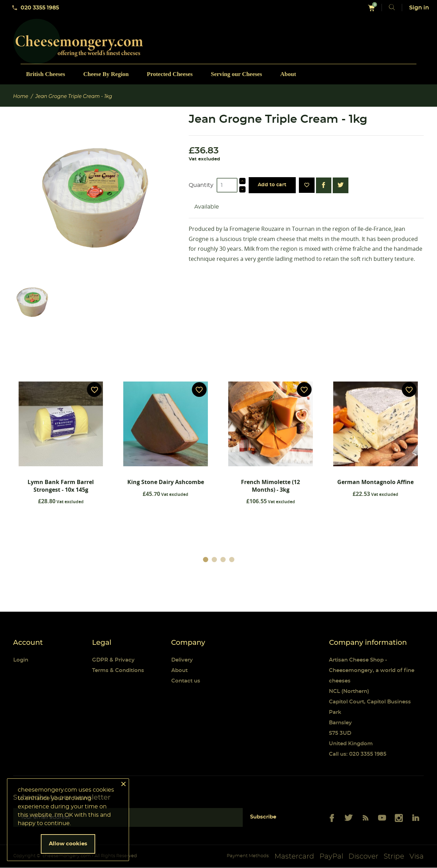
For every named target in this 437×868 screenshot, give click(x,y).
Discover (363, 857)
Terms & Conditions (118, 671)
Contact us (186, 681)
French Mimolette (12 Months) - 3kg (270, 486)
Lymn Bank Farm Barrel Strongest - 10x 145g (61, 486)
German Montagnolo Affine (375, 482)
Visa (417, 857)
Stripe (394, 857)
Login (21, 660)
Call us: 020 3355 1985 (358, 754)
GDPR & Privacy (113, 660)
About (179, 671)
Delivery (182, 660)
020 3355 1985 (35, 8)
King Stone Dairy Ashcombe (166, 482)
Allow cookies (68, 844)
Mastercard (294, 857)
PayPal (331, 857)
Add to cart (272, 185)
